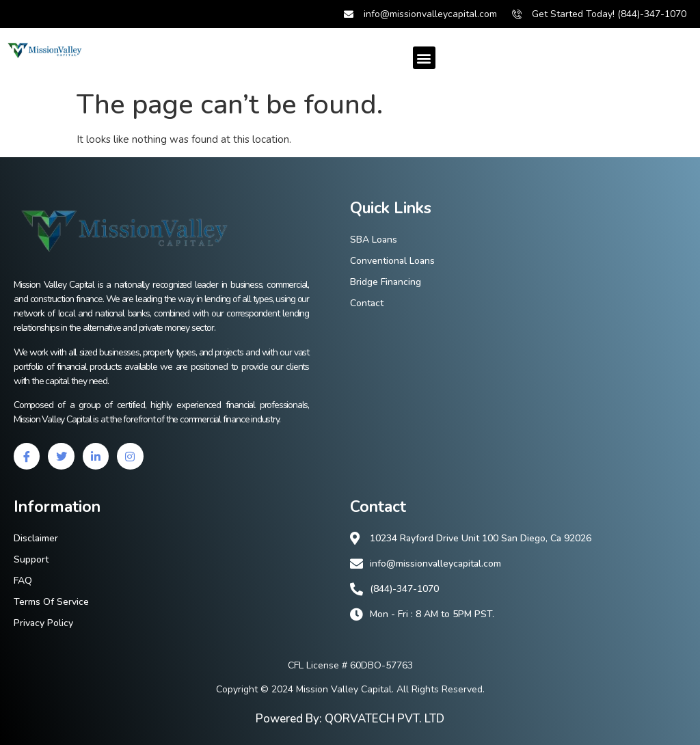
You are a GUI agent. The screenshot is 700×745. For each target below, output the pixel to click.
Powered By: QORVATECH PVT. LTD (350, 719)
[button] (424, 58)
